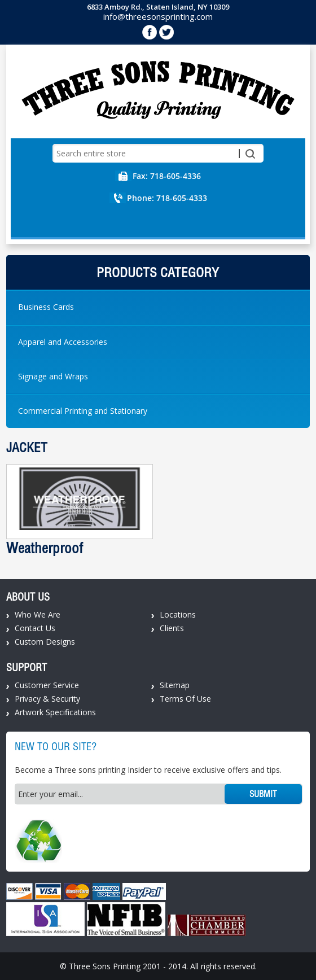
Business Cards (46, 307)
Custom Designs (45, 642)
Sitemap (175, 685)
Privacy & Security (47, 699)
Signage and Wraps (53, 376)
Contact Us (35, 628)
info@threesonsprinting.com (158, 16)
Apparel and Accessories (63, 342)
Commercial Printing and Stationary (83, 411)
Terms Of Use (185, 699)
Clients (172, 628)
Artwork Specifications (55, 712)
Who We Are (38, 614)
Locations (178, 614)
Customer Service (47, 685)
